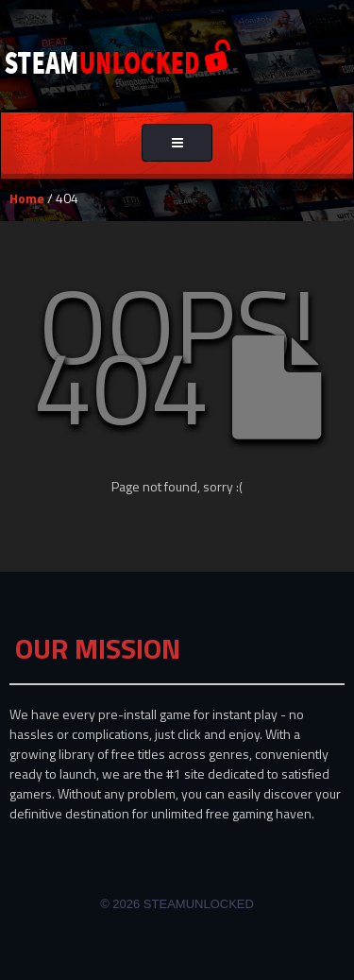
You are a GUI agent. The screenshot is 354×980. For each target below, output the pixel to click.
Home (27, 198)
